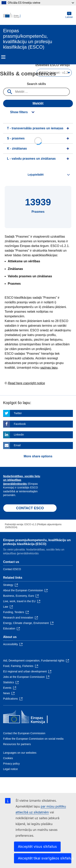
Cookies (8, 758)
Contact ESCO (12, 569)
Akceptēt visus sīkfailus (37, 847)
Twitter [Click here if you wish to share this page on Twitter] (18, 413)
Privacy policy (11, 764)
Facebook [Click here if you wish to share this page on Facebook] (20, 424)
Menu (3, 57)
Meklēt (38, 103)
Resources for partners (17, 744)
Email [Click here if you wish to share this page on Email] (17, 445)
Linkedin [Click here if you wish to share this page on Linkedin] (19, 435)
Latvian (69, 15)
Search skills (37, 84)
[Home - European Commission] (34, 15)
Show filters (19, 112)
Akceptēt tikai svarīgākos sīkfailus (45, 858)
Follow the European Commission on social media (33, 739)
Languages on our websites (20, 753)
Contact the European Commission (24, 733)
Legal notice (10, 769)
